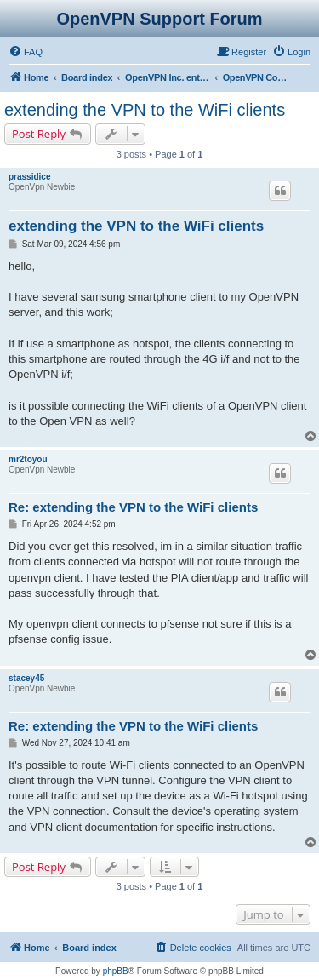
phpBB (116, 971)
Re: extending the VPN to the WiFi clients (133, 507)
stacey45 (26, 678)
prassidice (29, 177)
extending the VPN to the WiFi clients (145, 110)
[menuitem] (26, 52)
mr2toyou (28, 459)
